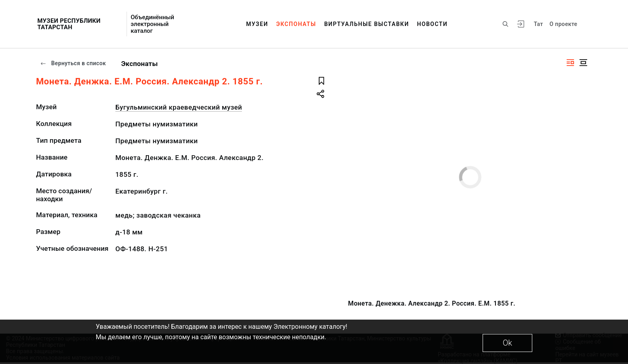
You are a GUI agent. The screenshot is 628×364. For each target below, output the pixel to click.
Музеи (257, 24)
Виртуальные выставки (366, 24)
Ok (507, 343)
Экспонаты (296, 24)
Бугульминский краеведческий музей (179, 107)
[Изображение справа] (570, 63)
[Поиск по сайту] (505, 24)
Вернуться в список (73, 63)
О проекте (563, 24)
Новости (432, 24)
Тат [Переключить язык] (538, 24)
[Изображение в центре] (583, 63)
